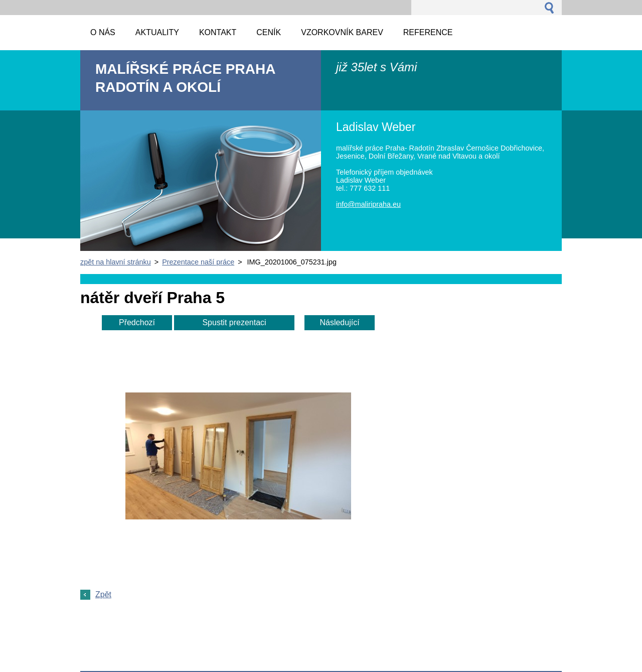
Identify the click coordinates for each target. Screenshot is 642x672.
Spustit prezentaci (234, 322)
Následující (339, 322)
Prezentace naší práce (198, 262)
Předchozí (137, 322)
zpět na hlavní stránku (116, 262)
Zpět (103, 594)
